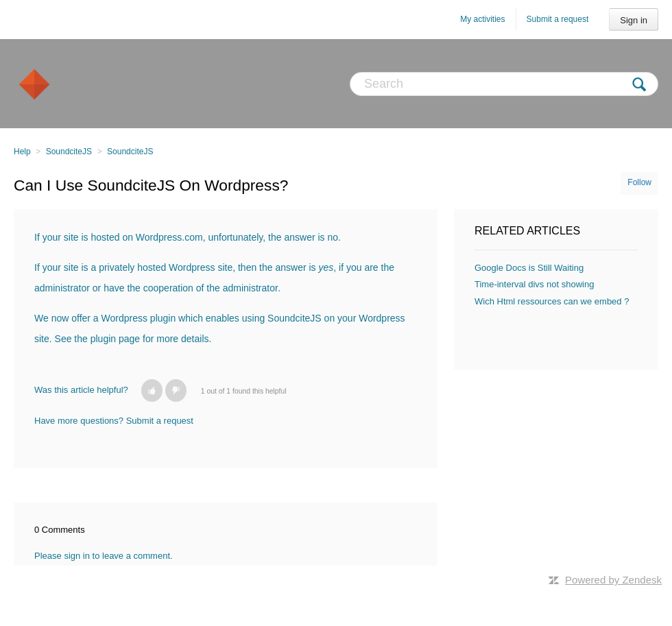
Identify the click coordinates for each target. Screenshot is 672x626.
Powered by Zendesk (613, 580)
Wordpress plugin (139, 318)
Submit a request (558, 19)
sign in (77, 556)
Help (22, 152)
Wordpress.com (169, 237)
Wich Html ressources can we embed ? (552, 301)
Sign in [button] (634, 20)
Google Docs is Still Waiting (529, 268)
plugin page (115, 339)
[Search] (504, 84)
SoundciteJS (69, 152)
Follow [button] (639, 182)
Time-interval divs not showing (534, 284)
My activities (482, 19)
